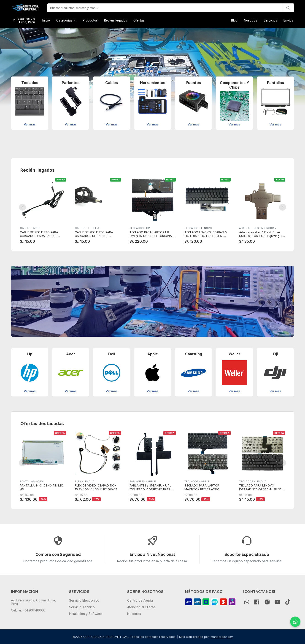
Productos (90, 20)
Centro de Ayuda (140, 600)
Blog (234, 20)
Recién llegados (116, 20)
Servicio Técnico (82, 607)
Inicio (46, 20)
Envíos (288, 20)
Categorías (66, 20)
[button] (15, 71)
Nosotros (251, 20)
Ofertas (139, 20)
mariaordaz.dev (222, 637)
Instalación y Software (86, 614)
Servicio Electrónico (84, 600)
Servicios (270, 20)
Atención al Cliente (141, 607)
